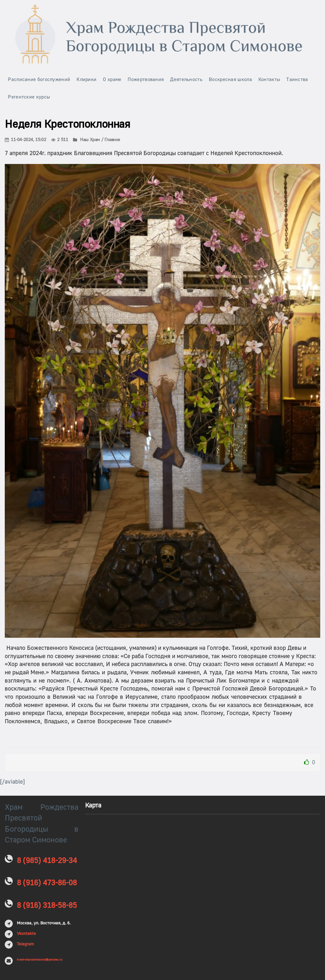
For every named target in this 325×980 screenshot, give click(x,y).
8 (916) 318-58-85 (47, 905)
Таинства (297, 80)
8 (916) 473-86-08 (47, 883)
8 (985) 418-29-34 (47, 861)
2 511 (60, 140)
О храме (112, 80)
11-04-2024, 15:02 (25, 140)
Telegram (25, 944)
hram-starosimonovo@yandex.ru (40, 960)
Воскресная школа (230, 80)
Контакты (269, 80)
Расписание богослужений (39, 80)
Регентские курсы (29, 97)
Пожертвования (146, 80)
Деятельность (186, 80)
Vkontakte (26, 934)
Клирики (86, 80)
